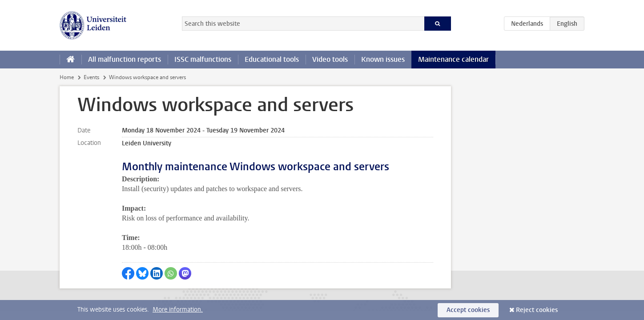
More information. (178, 310)
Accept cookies (468, 310)
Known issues (383, 59)
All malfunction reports (125, 59)
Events (91, 77)
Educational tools (272, 59)
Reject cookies (537, 310)
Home (67, 77)
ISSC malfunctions (203, 59)
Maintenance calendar (453, 59)
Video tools (330, 59)
